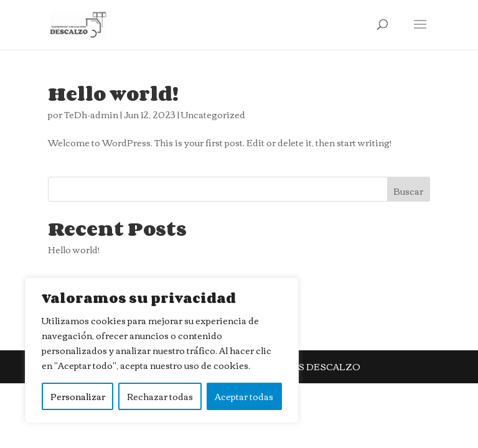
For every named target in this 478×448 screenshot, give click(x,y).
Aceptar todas (244, 396)
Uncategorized (213, 114)
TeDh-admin (91, 114)
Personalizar (78, 396)
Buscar (408, 191)
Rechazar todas (160, 396)
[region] (162, 350)
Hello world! (113, 93)
